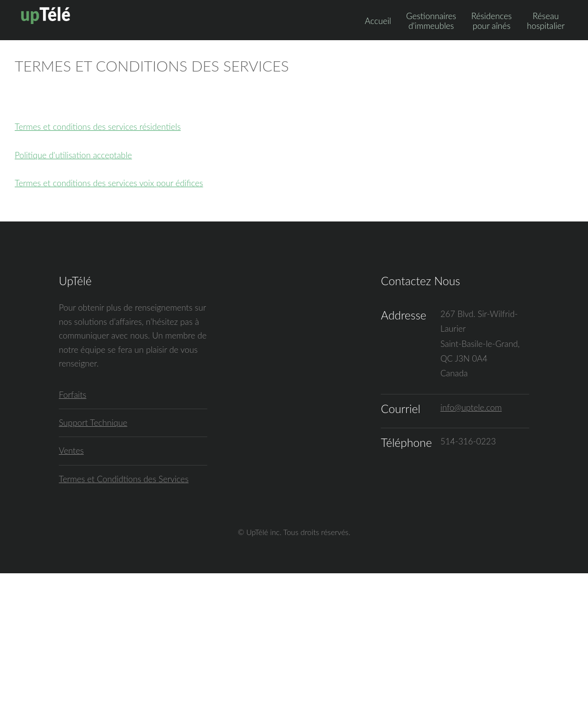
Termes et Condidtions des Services (124, 479)
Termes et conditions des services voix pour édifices (109, 183)
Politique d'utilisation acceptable (73, 155)
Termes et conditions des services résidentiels (98, 127)
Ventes (71, 451)
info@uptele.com (471, 407)
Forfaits (73, 395)
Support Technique (93, 423)
